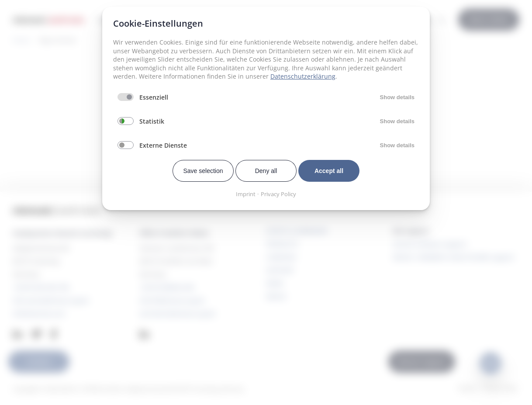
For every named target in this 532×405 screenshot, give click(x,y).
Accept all (329, 171)
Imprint (246, 194)
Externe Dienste (163, 145)
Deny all (266, 171)
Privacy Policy (278, 194)
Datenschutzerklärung (303, 76)
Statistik (152, 121)
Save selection (203, 171)
